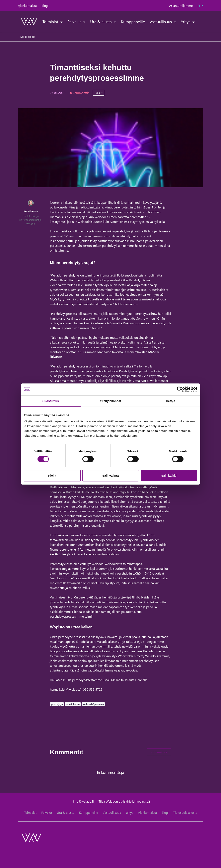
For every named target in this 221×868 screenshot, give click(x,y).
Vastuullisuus (161, 21)
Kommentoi (159, 752)
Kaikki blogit (27, 37)
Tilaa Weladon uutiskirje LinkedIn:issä (124, 801)
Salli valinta (111, 475)
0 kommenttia (80, 93)
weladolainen (73, 704)
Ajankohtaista (27, 5)
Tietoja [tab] (170, 401)
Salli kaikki (169, 475)
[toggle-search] (198, 21)
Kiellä (52, 475)
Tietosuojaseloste (185, 812)
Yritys (186, 21)
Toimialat (51, 21)
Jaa (98, 93)
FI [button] (199, 5)
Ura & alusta (101, 21)
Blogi (45, 5)
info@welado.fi (83, 801)
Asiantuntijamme (181, 5)
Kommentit (67, 752)
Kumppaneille (133, 21)
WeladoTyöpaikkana (93, 704)
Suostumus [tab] (51, 401)
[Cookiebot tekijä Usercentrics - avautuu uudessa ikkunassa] (180, 389)
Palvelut (75, 21)
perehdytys (57, 704)
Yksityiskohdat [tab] (110, 401)
